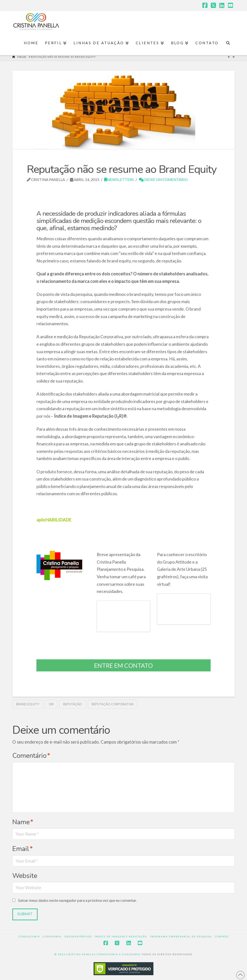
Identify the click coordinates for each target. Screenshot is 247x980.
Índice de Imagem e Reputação (121, 936)
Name (23, 822)
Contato (222, 936)
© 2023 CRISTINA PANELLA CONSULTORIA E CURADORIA (98, 954)
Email (23, 849)
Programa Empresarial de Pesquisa (181, 936)
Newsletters (119, 180)
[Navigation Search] (228, 43)
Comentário (31, 756)
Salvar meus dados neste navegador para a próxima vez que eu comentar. (77, 900)
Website (25, 876)
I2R (51, 704)
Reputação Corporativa (113, 704)
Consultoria (29, 936)
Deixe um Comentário (163, 180)
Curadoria (52, 936)
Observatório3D (78, 936)
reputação (73, 704)
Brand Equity (28, 704)
